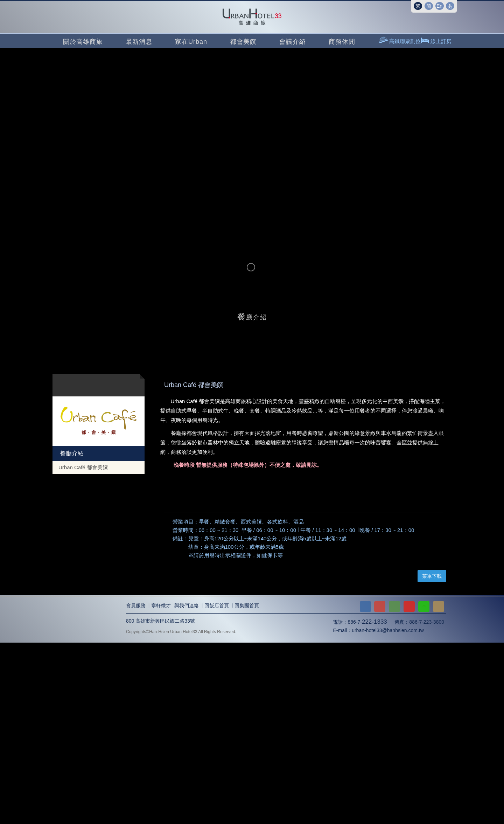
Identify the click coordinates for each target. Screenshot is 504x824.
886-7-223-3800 (427, 804)
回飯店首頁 (217, 787)
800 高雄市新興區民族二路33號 (160, 803)
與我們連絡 (187, 787)
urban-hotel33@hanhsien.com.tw (388, 812)
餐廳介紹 (71, 453)
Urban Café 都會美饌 (83, 467)
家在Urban (191, 42)
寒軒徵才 (161, 787)
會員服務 (136, 787)
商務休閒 (342, 42)
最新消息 (139, 42)
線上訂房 (440, 41)
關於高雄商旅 (83, 42)
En (439, 6)
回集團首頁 (247, 787)
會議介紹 (293, 42)
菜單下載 (432, 758)
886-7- (367, 804)
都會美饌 (243, 42)
